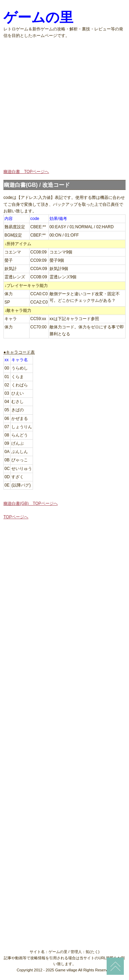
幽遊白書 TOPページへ (26, 172)
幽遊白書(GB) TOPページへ (31, 503)
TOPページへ (16, 517)
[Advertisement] (64, 104)
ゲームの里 (38, 17)
